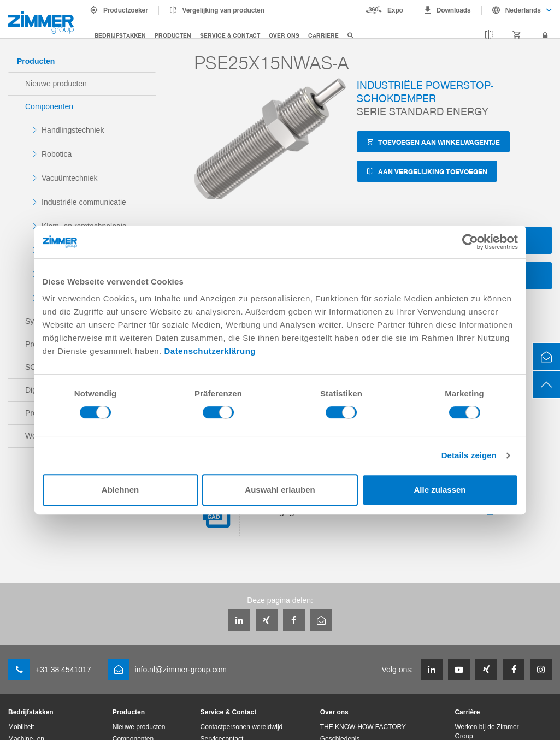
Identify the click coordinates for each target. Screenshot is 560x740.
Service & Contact (230, 35)
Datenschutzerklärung (210, 351)
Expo (395, 10)
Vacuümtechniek (69, 178)
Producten (173, 35)
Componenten (49, 106)
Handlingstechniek (73, 130)
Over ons (284, 35)
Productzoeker (126, 10)
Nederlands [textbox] (523, 10)
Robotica (57, 154)
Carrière (323, 35)
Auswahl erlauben (280, 490)
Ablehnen (120, 490)
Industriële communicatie (84, 202)
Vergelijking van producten (223, 10)
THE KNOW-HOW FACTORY (363, 727)
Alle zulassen (440, 490)
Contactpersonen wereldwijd (242, 727)
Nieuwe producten (56, 84)
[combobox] (517, 10)
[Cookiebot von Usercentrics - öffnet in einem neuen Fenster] (470, 242)
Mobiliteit (21, 727)
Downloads (454, 10)
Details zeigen (469, 455)
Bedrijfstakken (120, 35)
